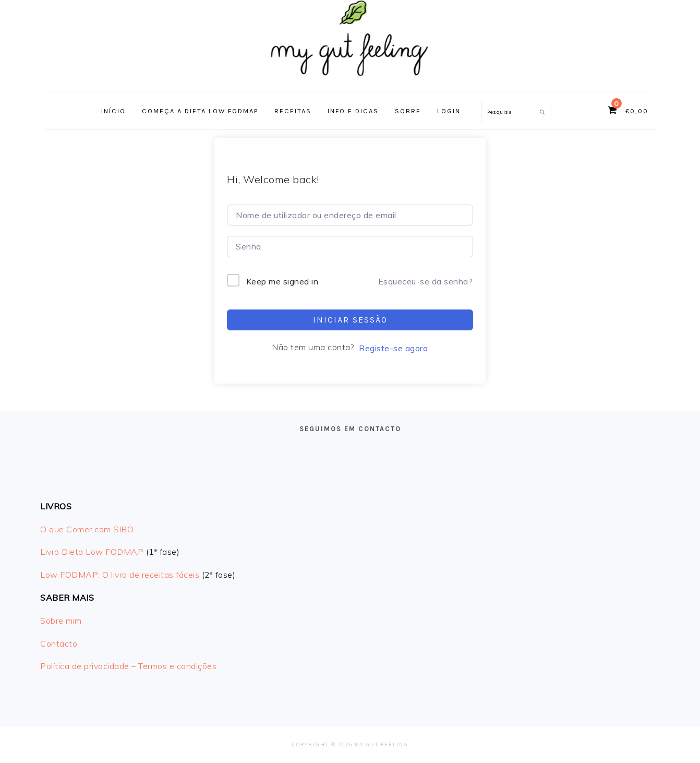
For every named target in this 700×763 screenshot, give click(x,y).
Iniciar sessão (350, 320)
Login (449, 111)
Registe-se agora (393, 348)
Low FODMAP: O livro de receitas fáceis (120, 575)
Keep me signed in (282, 281)
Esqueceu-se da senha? (426, 281)
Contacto (59, 643)
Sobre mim (61, 621)
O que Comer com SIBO (87, 529)
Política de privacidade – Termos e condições (128, 666)
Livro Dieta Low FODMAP (92, 552)
